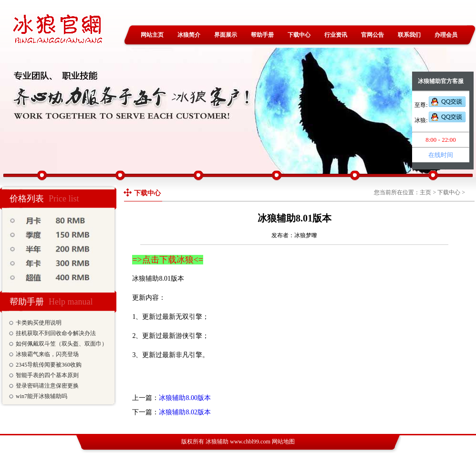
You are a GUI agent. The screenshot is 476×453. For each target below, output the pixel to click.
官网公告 (373, 35)
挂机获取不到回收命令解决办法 (56, 333)
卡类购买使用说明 (39, 323)
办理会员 (446, 35)
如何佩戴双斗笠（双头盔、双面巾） (62, 344)
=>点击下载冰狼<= (168, 260)
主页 (425, 192)
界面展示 (226, 35)
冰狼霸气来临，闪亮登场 (47, 354)
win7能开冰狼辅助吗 (41, 396)
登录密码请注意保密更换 (47, 386)
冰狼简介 (189, 35)
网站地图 (283, 442)
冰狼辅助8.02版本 (185, 412)
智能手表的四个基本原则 (47, 375)
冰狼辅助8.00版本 (185, 398)
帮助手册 (262, 35)
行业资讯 (336, 35)
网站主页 (152, 35)
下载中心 (299, 35)
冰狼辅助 (217, 442)
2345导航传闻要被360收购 (49, 365)
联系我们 (409, 35)
